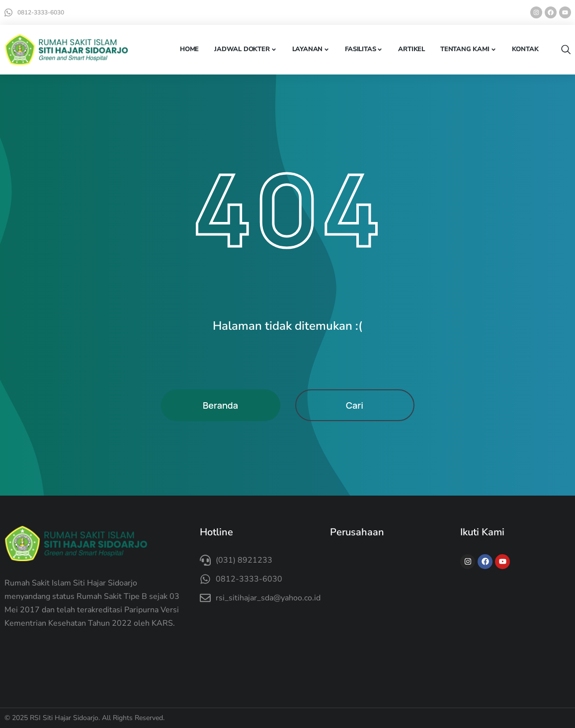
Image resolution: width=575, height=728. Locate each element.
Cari (355, 405)
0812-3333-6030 (41, 12)
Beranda (220, 405)
